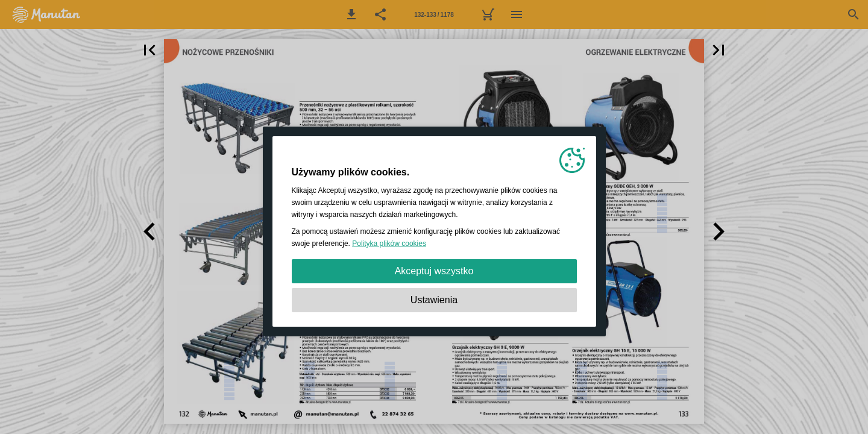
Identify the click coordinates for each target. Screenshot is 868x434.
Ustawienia (434, 300)
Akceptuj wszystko (434, 271)
